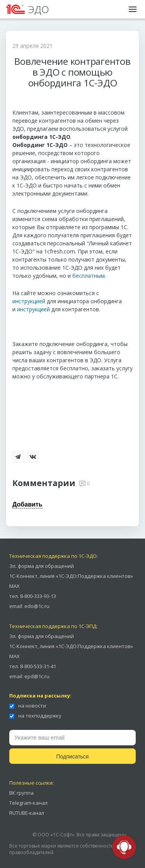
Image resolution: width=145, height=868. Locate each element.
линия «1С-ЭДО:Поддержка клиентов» (86, 576)
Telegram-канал (28, 803)
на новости (28, 706)
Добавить (27, 504)
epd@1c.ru (37, 676)
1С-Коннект (23, 576)
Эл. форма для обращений (42, 566)
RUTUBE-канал (27, 813)
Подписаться (73, 757)
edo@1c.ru (37, 606)
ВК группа (21, 793)
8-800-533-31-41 (38, 666)
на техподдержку (35, 716)
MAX (14, 586)
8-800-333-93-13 (38, 596)
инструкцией (29, 301)
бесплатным (89, 276)
